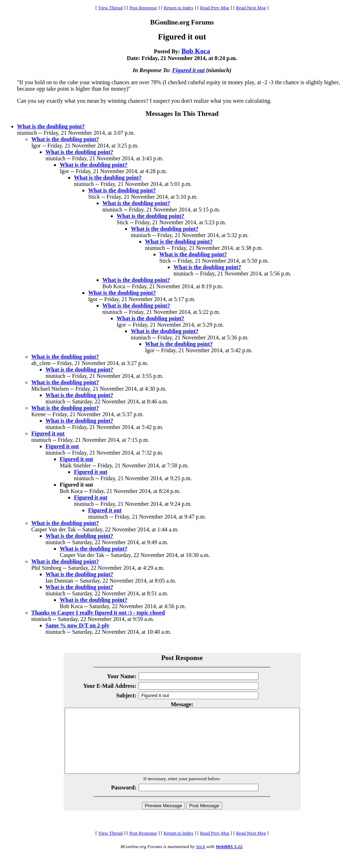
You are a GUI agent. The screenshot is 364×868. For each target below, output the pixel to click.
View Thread (110, 8)
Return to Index (178, 8)
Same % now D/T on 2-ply (77, 625)
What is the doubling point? (51, 126)
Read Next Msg (251, 8)
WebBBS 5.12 (229, 859)
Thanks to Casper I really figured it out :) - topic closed (98, 613)
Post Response (143, 8)
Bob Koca (196, 51)
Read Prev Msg (215, 8)
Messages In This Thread (182, 114)
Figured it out (188, 70)
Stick (200, 859)
